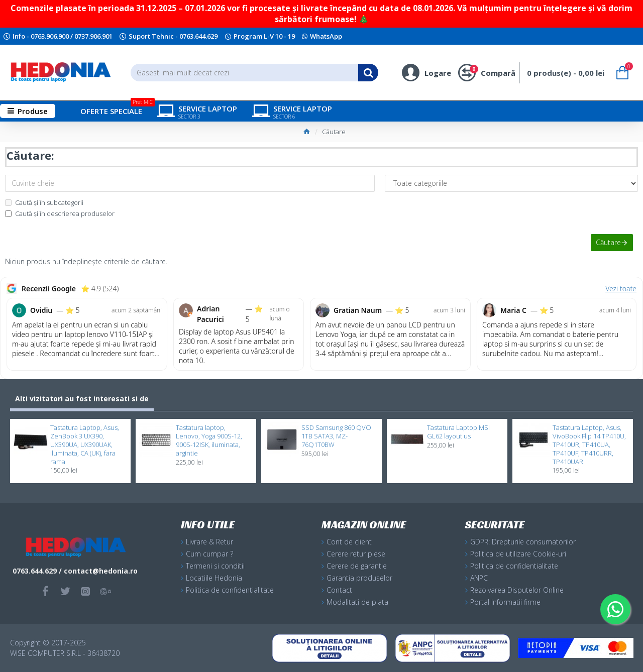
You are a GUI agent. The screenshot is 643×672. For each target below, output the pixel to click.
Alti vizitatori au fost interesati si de (82, 399)
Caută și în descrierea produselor (60, 213)
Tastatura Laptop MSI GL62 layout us (458, 432)
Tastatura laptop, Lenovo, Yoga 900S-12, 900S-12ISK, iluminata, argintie (209, 440)
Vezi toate (621, 289)
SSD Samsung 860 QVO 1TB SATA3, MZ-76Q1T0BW (336, 436)
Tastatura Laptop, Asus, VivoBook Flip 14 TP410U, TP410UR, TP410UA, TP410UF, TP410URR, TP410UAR (589, 444)
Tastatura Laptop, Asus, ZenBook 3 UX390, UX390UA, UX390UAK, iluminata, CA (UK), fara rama (85, 444)
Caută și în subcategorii (44, 202)
